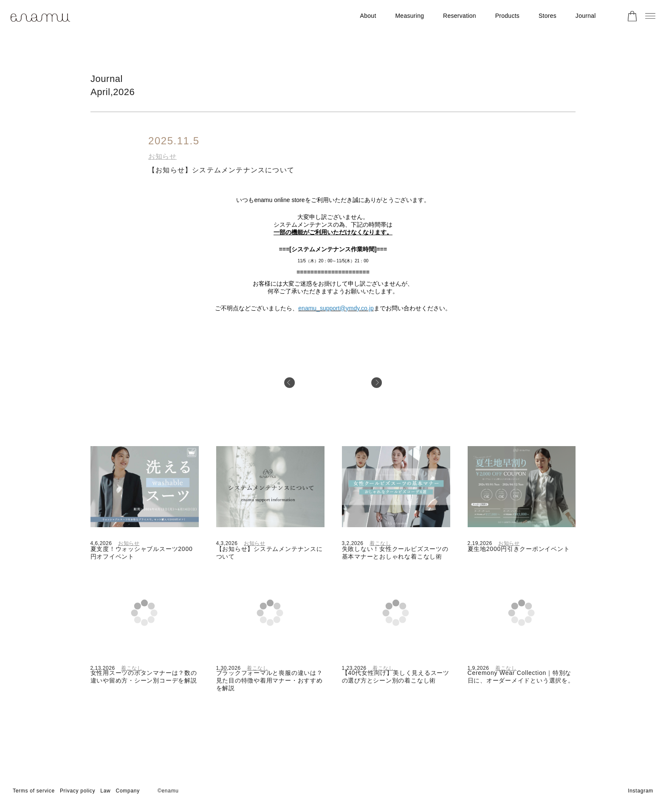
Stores (547, 16)
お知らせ (162, 156)
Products (508, 16)
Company (128, 791)
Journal (586, 16)
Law (105, 791)
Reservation (460, 16)
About (368, 16)
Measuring (409, 16)
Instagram (641, 791)
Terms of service (34, 791)
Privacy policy (78, 791)
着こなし (380, 543)
